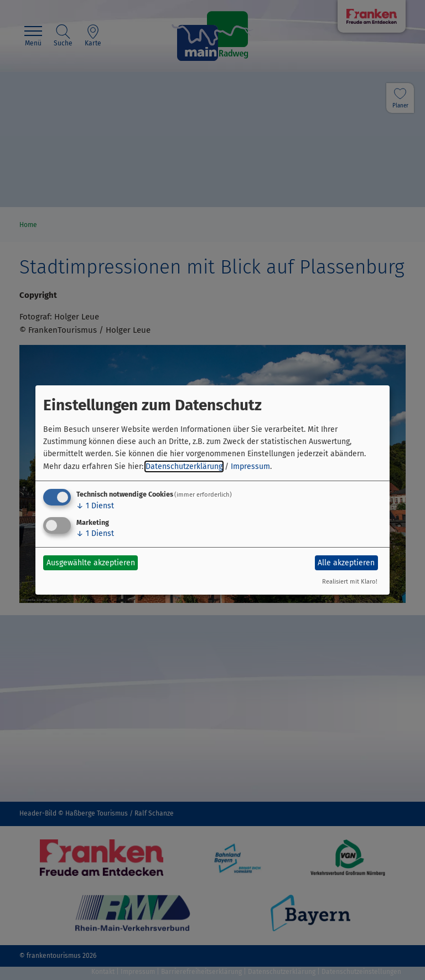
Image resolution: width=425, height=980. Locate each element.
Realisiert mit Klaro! (350, 582)
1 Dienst (95, 506)
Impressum (250, 466)
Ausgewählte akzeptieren (91, 563)
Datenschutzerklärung (184, 466)
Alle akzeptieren (346, 563)
